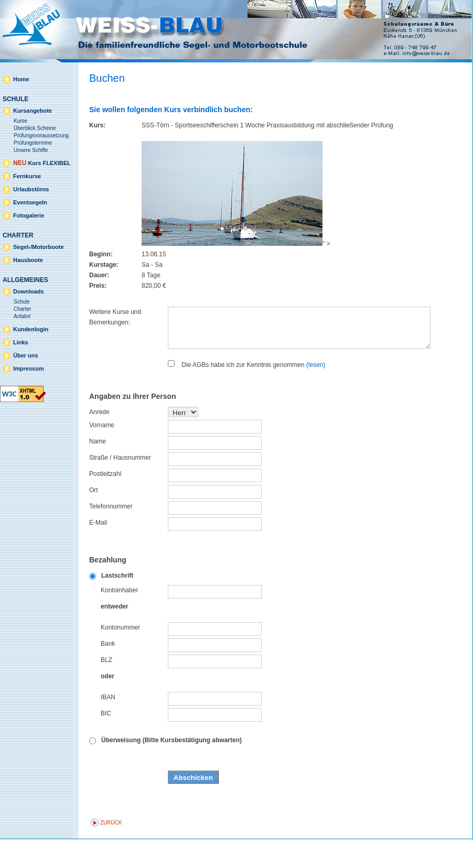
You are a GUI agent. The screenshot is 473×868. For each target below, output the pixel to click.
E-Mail (98, 551)
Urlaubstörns (31, 189)
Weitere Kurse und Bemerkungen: (115, 317)
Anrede (99, 441)
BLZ (106, 689)
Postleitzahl (105, 503)
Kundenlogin (31, 329)
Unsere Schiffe (31, 150)
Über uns (26, 355)
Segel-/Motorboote (39, 247)
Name (98, 470)
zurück (111, 851)
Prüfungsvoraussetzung (41, 135)
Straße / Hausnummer (120, 486)
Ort (94, 519)
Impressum (29, 368)
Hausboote (28, 260)
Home (21, 79)
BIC (106, 742)
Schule (22, 302)
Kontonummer (120, 656)
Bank (108, 672)
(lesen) (316, 394)
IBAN (108, 726)
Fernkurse (27, 176)
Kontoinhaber (119, 619)
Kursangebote (33, 111)
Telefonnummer (111, 535)
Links (21, 342)
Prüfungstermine (33, 143)
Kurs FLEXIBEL (42, 163)
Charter (22, 309)
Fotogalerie (29, 215)
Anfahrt (22, 316)
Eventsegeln (30, 202)
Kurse (20, 121)
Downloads (29, 291)
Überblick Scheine (35, 128)
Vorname (102, 454)
